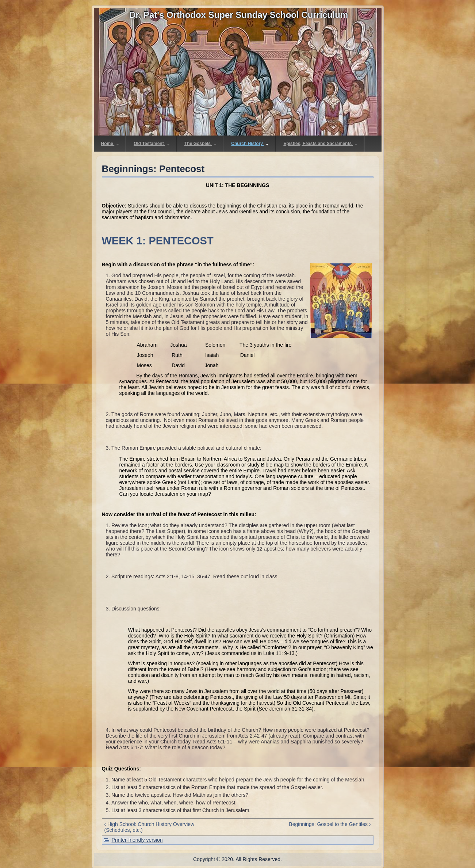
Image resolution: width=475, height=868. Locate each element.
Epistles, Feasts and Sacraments (320, 144)
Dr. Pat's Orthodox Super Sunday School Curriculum (239, 15)
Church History (250, 144)
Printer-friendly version (137, 840)
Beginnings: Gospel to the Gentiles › (330, 824)
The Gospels (200, 144)
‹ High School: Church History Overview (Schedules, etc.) (150, 827)
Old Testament (152, 144)
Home (110, 144)
